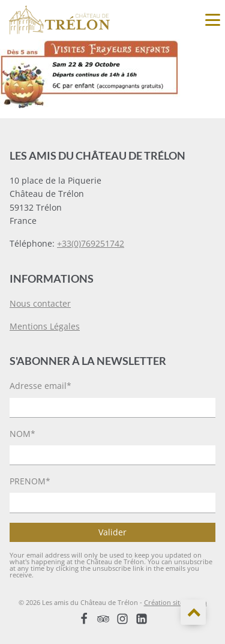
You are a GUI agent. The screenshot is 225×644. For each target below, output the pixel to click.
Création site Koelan (175, 602)
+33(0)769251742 (91, 243)
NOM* (22, 434)
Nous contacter (40, 303)
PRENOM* (30, 481)
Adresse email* (40, 386)
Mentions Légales (45, 326)
